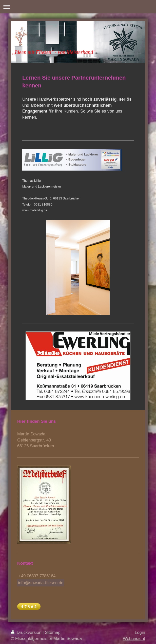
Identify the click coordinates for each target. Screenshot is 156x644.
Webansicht (134, 639)
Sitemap (53, 632)
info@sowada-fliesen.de (41, 583)
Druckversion (27, 632)
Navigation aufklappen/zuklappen (78, 7)
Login (140, 632)
